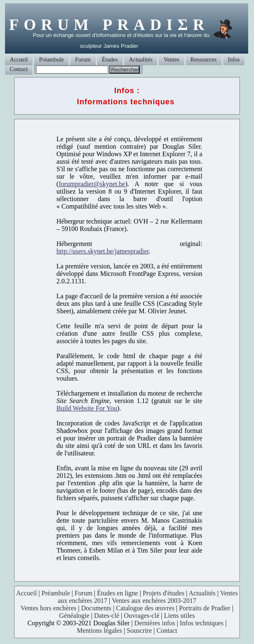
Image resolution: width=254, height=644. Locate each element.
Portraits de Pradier (205, 608)
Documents (96, 608)
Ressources (203, 60)
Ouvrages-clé (142, 616)
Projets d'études (163, 593)
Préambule (52, 60)
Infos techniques (202, 623)
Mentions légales (100, 630)
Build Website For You (87, 408)
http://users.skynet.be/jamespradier (103, 251)
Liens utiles (179, 616)
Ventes (171, 60)
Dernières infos (155, 623)
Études (110, 60)
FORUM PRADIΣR (109, 25)
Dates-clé (106, 616)
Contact (19, 69)
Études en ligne (117, 593)
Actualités (141, 60)
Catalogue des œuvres (145, 608)
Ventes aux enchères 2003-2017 (154, 601)
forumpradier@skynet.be (92, 184)
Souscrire (139, 630)
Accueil (19, 60)
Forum (83, 60)
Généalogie (74, 616)
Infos (234, 60)
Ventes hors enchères (49, 608)
